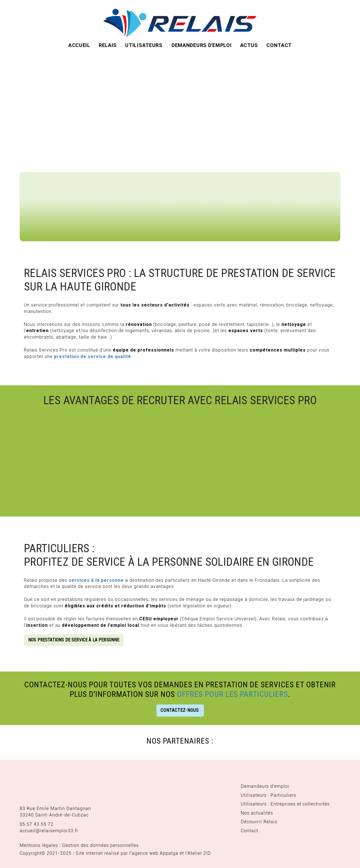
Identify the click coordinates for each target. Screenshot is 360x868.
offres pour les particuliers (232, 694)
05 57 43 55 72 (37, 824)
